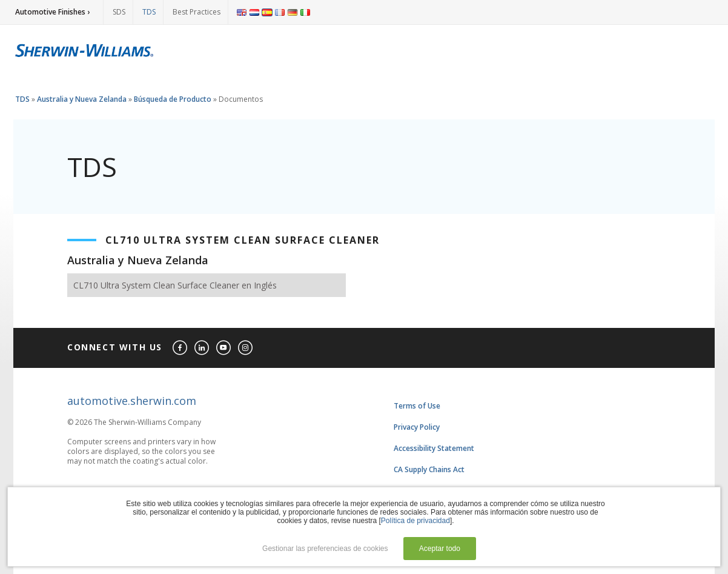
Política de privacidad (415, 521)
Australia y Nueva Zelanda (82, 99)
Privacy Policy (417, 427)
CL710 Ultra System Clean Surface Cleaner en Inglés (175, 285)
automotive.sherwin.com (132, 401)
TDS (149, 12)
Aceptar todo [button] (440, 549)
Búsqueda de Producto (173, 99)
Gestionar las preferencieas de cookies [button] (325, 549)
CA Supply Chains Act (429, 469)
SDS (119, 12)
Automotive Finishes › (52, 12)
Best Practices (197, 12)
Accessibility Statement (434, 448)
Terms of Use (417, 406)
